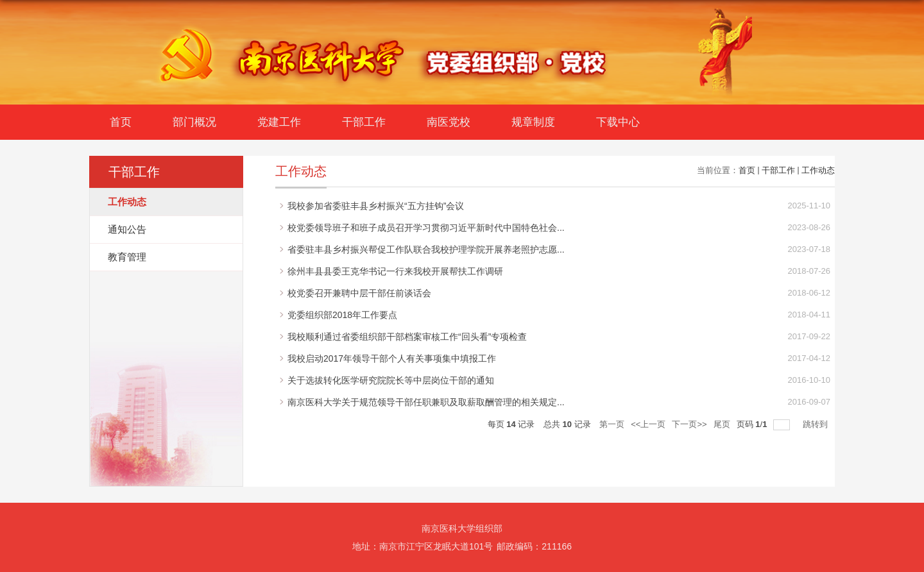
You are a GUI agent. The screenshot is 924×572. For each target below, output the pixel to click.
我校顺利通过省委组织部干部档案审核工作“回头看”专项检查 (407, 337)
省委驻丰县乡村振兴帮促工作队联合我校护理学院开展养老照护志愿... (426, 249)
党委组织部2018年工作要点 (342, 315)
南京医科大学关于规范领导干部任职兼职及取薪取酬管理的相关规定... (426, 402)
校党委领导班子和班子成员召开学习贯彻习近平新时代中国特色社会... (426, 228)
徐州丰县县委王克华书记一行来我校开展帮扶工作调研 (395, 271)
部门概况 (194, 122)
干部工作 (364, 122)
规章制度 (533, 122)
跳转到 (817, 424)
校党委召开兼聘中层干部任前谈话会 (359, 293)
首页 (121, 122)
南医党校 (449, 122)
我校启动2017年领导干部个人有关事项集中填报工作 (392, 358)
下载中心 (618, 122)
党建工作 (279, 122)
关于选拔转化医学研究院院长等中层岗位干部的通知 (391, 380)
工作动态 (818, 170)
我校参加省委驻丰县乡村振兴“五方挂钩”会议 (376, 206)
